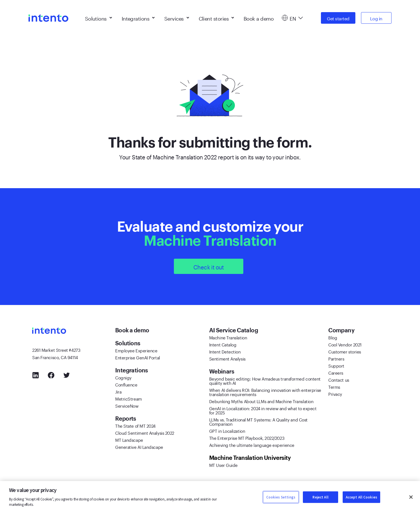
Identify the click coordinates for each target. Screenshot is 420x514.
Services (177, 17)
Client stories (216, 17)
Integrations (138, 17)
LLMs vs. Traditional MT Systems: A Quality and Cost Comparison (258, 421)
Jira (118, 391)
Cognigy (123, 377)
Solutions (99, 17)
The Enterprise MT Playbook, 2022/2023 (247, 438)
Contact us (339, 379)
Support (336, 365)
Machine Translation (228, 337)
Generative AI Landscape (139, 447)
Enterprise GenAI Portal (138, 357)
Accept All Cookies (361, 497)
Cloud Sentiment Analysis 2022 (145, 432)
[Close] (411, 497)
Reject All (320, 497)
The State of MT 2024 (135, 425)
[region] (210, 497)
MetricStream (129, 398)
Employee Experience (136, 350)
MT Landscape (129, 440)
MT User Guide (223, 465)
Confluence (126, 384)
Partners (336, 358)
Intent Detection (225, 351)
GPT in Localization (227, 430)
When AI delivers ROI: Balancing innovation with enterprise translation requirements (265, 392)
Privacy (335, 394)
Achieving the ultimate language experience (252, 445)
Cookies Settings (281, 497)
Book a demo (259, 17)
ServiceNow (127, 405)
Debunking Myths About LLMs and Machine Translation (261, 401)
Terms (334, 386)
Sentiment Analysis (227, 358)
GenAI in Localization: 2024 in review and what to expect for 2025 (263, 410)
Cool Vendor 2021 (345, 344)
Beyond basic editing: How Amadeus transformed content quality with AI (265, 380)
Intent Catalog (223, 344)
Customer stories (345, 351)
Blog (333, 337)
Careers (336, 372)
